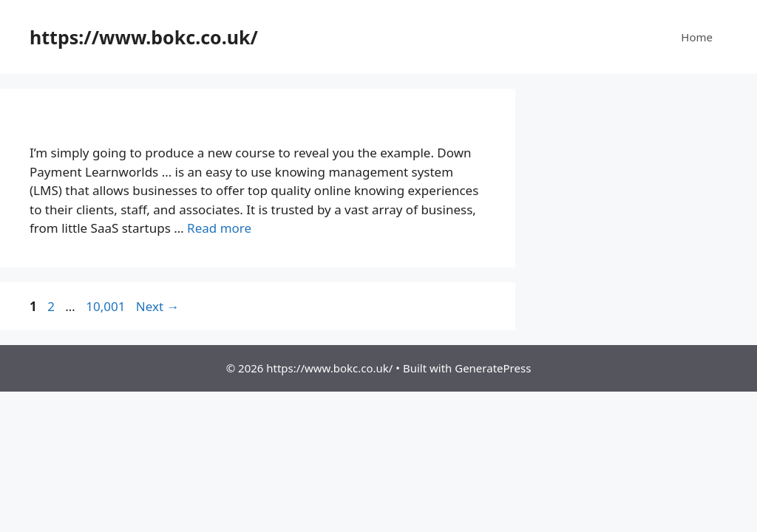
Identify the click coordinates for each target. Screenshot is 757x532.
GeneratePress (493, 368)
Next (158, 306)
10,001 (105, 306)
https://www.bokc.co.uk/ (144, 37)
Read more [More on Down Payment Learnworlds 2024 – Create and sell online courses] (219, 228)
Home (697, 37)
